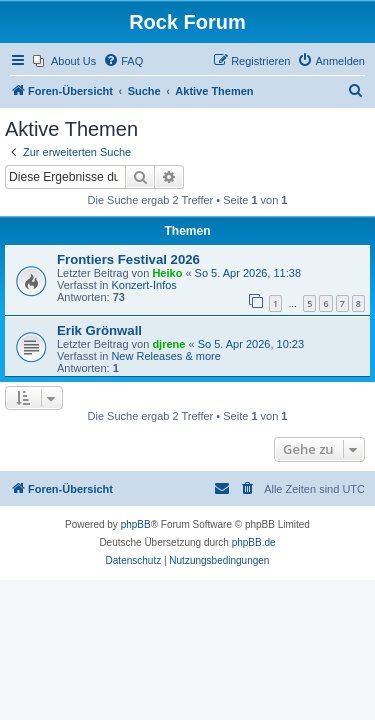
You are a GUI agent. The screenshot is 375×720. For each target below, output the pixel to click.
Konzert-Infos (143, 285)
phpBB (136, 524)
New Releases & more (165, 356)
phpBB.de (254, 542)
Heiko (167, 273)
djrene (168, 344)
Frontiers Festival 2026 (128, 259)
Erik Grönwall (99, 330)
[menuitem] (64, 61)
